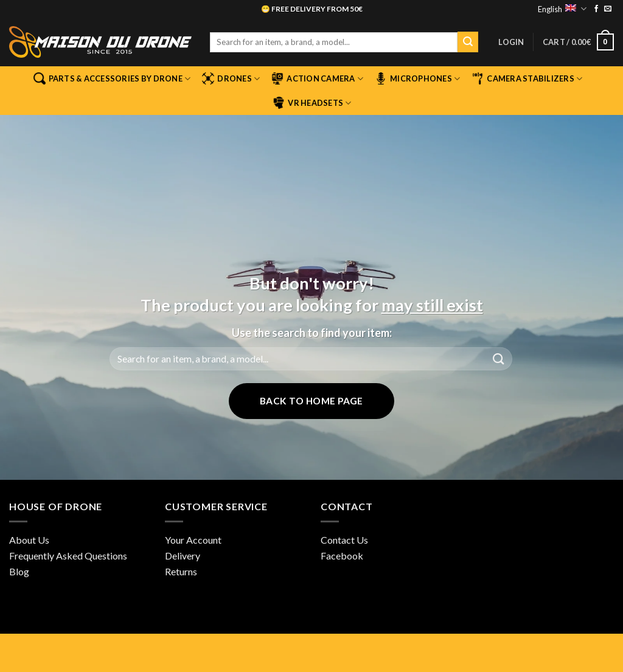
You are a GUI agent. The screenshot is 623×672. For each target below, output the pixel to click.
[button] (511, 42)
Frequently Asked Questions (68, 556)
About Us (29, 540)
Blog (19, 571)
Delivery (183, 556)
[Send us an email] (608, 9)
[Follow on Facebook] (596, 9)
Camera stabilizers (527, 78)
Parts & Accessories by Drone (112, 78)
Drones (231, 78)
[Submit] (468, 42)
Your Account (193, 540)
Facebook (342, 556)
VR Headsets (312, 103)
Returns (181, 571)
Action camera (317, 78)
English (562, 9)
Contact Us (344, 540)
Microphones (417, 78)
